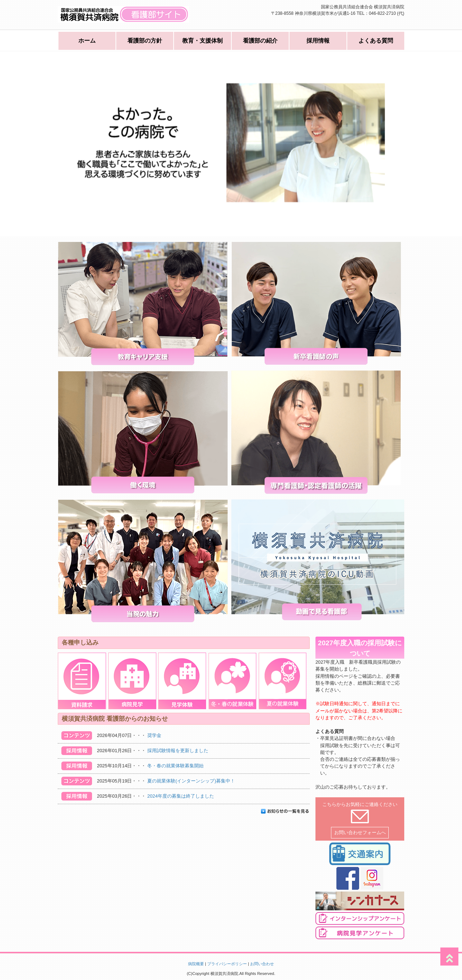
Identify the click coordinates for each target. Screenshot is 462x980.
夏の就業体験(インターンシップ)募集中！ (191, 781)
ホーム (87, 41)
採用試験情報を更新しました (178, 751)
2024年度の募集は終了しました (181, 796)
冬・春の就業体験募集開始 (175, 766)
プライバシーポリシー (227, 964)
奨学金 (154, 735)
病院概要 (196, 964)
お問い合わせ (262, 964)
